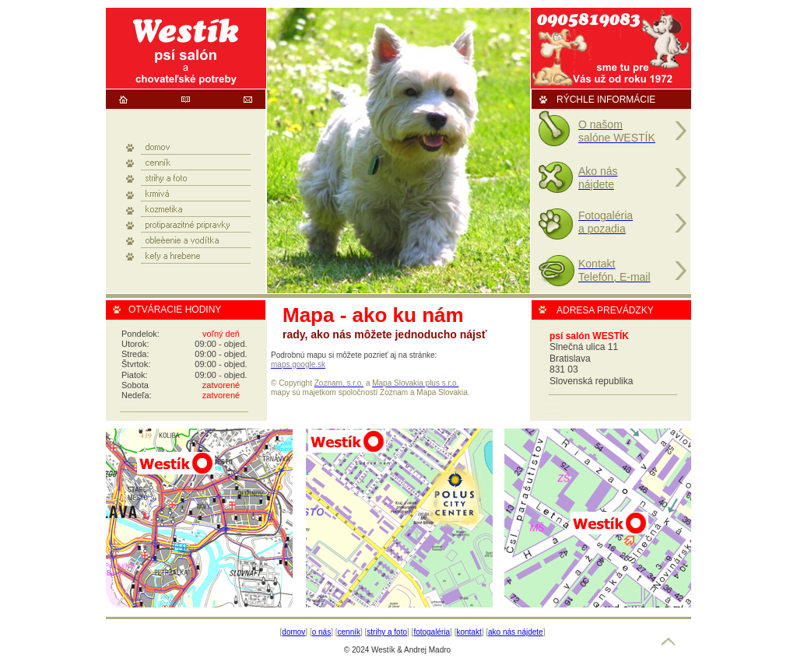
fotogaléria (432, 632)
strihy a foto (387, 632)
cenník (349, 632)
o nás (321, 632)
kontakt (469, 632)
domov (293, 632)
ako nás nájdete (516, 632)
